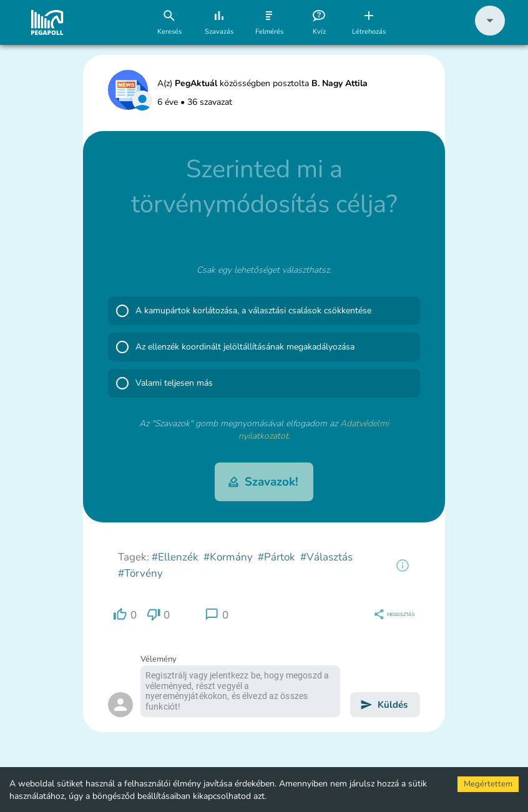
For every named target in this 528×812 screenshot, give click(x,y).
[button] (490, 33)
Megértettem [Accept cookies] (488, 784)
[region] (403, 565)
